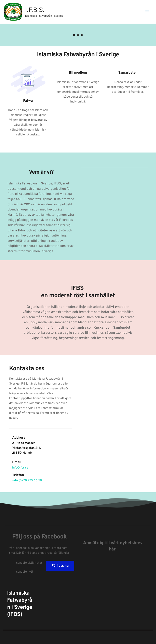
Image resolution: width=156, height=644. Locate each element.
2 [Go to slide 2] (78, 35)
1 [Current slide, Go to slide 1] (74, 35)
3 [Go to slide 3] (82, 35)
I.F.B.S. (35, 10)
